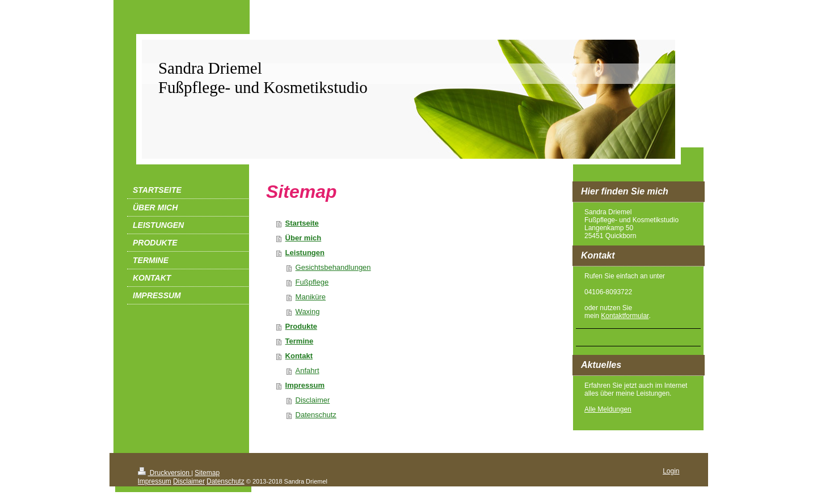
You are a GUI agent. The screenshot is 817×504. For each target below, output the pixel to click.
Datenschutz (316, 415)
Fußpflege (312, 282)
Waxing (308, 312)
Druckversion (165, 473)
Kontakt (299, 356)
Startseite (302, 223)
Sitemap (207, 473)
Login (671, 471)
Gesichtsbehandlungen (333, 267)
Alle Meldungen (608, 409)
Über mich (304, 238)
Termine (300, 341)
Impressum (305, 385)
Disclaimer (313, 400)
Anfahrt (308, 370)
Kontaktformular (625, 316)
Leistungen (305, 253)
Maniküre (311, 297)
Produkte (301, 326)
